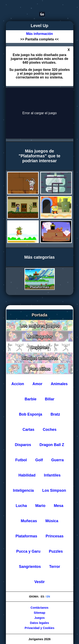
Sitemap (39, 613)
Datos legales (39, 623)
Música (52, 521)
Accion (18, 384)
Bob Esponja (31, 414)
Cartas (28, 430)
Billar (50, 399)
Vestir (39, 582)
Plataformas (26, 536)
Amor (37, 384)
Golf (39, 460)
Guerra (57, 460)
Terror (55, 567)
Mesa (58, 506)
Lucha (21, 506)
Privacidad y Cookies (39, 628)
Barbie (31, 399)
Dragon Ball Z (52, 445)
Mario (40, 506)
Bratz (55, 414)
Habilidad (27, 475)
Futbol (21, 460)
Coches (50, 430)
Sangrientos (30, 567)
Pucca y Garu (28, 551)
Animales (59, 384)
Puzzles (56, 551)
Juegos (39, 618)
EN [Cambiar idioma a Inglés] (48, 597)
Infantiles (52, 475)
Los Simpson (54, 490)
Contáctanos (39, 608)
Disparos (23, 445)
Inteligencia (23, 490)
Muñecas (29, 521)
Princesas (54, 536)
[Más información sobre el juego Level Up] (40, 34)
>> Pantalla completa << (39, 39)
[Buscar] (26, 14)
